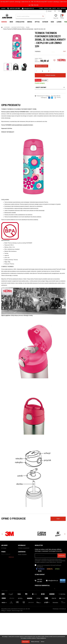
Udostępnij (49, 98)
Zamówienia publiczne (7, 560)
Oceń (64, 51)
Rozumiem (26, 642)
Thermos (38, 51)
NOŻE (52, 22)
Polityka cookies (22, 555)
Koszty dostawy (41, 87)
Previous (2, 534)
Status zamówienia (23, 576)
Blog (58, 8)
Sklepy (54, 8)
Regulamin (21, 553)
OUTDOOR (45, 22)
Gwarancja (21, 578)
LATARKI (59, 22)
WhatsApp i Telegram (7, 558)
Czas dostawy (22, 574)
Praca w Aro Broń (6, 556)
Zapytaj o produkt (41, 66)
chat (63, 581)
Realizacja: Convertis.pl (59, 614)
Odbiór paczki (22, 584)
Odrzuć (43, 642)
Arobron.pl (11, 587)
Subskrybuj (62, 556)
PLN (64, 11)
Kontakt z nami (48, 8)
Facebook (63, 8)
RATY (20, 573)
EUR (59, 11)
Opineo (57, 569)
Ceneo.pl (50, 569)
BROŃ (11, 22)
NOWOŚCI (4, 22)
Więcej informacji (35, 642)
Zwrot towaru (22, 580)
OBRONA (30, 22)
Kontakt (3, 9)
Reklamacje (21, 582)
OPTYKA (37, 22)
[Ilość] (42, 71)
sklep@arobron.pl (29, 9)
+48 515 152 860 (15, 8)
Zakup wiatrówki (6, 571)
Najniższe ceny (5, 555)
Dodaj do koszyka (50, 75)
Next (65, 534)
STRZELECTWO (20, 22)
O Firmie (41, 8)
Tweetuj (52, 98)
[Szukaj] (30, 16)
